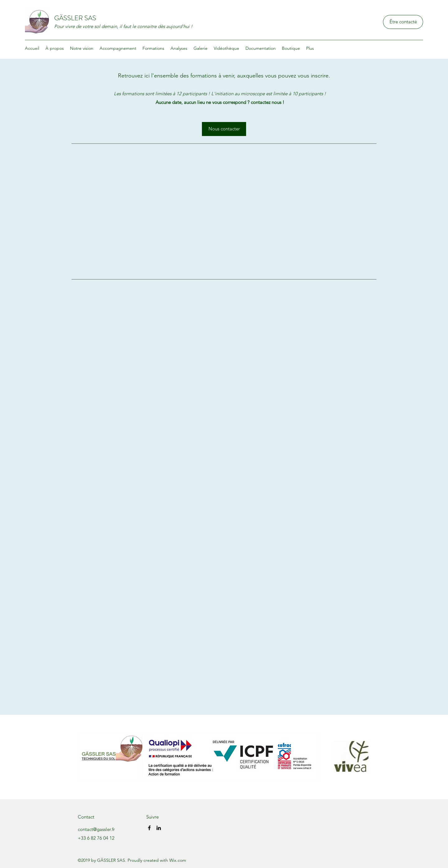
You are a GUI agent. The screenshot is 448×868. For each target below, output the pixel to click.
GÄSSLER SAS (75, 18)
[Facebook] (149, 828)
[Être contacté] (403, 22)
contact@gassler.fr (96, 829)
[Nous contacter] (224, 129)
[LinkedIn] (159, 828)
